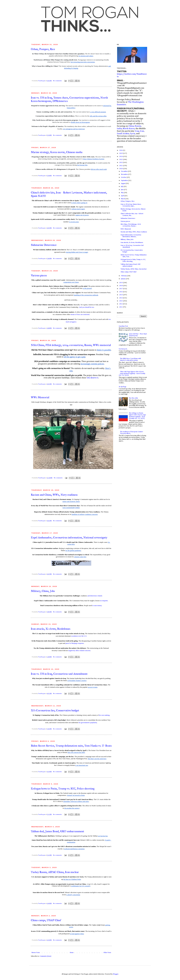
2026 (121, 150)
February (124, 276)
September (125, 181)
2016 (121, 292)
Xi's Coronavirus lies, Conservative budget (55, 710)
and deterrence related (95, 596)
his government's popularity (88, 722)
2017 (121, 289)
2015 (121, 295)
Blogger (116, 974)
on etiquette (104, 601)
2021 (121, 166)
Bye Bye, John (133, 398)
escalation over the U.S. (79, 636)
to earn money (97, 605)
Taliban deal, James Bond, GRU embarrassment (57, 831)
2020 (121, 169)
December (125, 171)
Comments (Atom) (45, 956)
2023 (121, 160)
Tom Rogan (42, 81)
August (123, 184)
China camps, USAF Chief (46, 920)
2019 (121, 283)
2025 (121, 153)
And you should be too (86, 307)
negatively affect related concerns (79, 650)
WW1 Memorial (40, 397)
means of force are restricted (80, 314)
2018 (121, 286)
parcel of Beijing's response (75, 643)
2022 (121, 163)
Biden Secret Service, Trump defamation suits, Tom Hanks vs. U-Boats (71, 746)
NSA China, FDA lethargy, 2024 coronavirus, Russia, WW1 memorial (71, 345)
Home (72, 953)
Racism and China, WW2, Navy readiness (54, 495)
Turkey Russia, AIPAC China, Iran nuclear (55, 872)
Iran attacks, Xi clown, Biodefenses (51, 629)
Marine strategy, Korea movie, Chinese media (57, 152)
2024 (121, 157)
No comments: (58, 81)
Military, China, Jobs (43, 591)
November (125, 174)
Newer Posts (36, 953)
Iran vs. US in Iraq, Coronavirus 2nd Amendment (59, 674)
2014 (121, 298)
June (122, 190)
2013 (121, 301)
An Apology (122, 387)
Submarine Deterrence (44, 245)
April (123, 196)
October (124, 177)
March (123, 199)
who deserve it (92, 378)
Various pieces (39, 275)
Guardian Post (123, 326)
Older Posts (107, 953)
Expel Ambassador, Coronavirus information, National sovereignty (69, 537)
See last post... (123, 349)
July (122, 187)
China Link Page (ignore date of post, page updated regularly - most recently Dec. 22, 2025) (132, 374)
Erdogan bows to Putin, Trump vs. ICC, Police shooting (63, 789)
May (123, 193)
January (124, 279)
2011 (121, 307)
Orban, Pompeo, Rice (43, 49)
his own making (104, 715)
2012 (121, 304)
